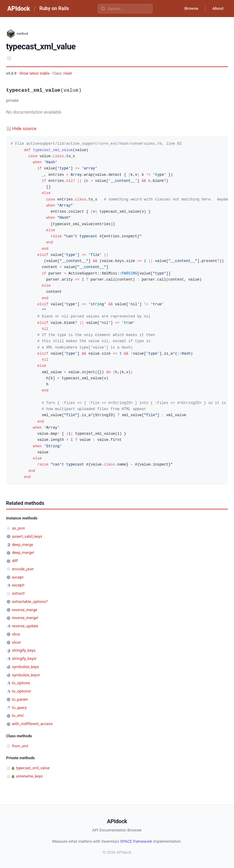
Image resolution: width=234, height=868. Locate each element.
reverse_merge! (25, 618)
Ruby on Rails (54, 8)
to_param (20, 699)
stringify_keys (24, 650)
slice (16, 634)
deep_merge (23, 545)
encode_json (23, 569)
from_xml (20, 746)
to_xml (18, 716)
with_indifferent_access (32, 724)
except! (18, 585)
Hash (68, 73)
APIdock (19, 9)
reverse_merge (25, 610)
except (18, 577)
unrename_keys (29, 776)
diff (15, 561)
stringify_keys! (24, 659)
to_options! (21, 691)
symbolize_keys (25, 667)
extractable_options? (30, 602)
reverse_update (25, 626)
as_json (18, 528)
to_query (19, 708)
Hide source (24, 129)
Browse (190, 9)
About (217, 9)
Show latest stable (35, 73)
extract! (18, 593)
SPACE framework (136, 841)
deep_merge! (23, 553)
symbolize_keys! (26, 675)
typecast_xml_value (33, 768)
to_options (21, 683)
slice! (16, 642)
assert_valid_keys (27, 536)
